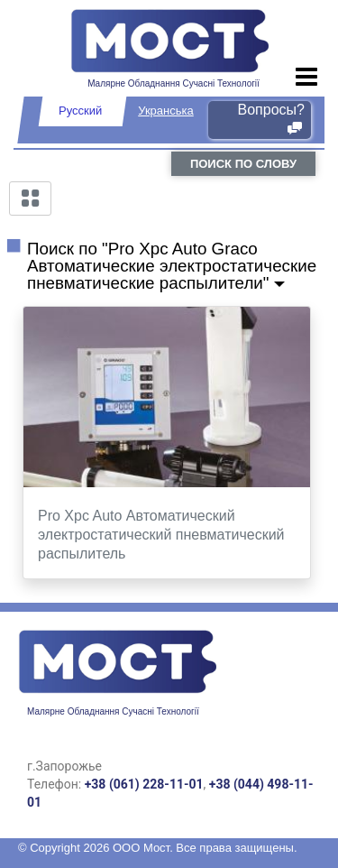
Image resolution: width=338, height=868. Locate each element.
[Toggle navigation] (307, 78)
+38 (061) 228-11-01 (144, 784)
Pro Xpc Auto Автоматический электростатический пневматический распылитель (161, 535)
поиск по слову (243, 164)
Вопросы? (271, 119)
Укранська (165, 111)
